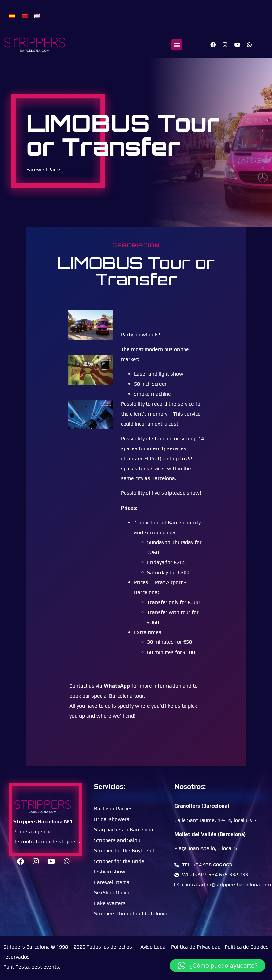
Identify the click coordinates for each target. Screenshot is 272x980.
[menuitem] (12, 16)
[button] (177, 45)
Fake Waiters (110, 903)
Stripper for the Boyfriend (124, 851)
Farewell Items (112, 882)
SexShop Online (112, 893)
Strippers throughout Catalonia (131, 914)
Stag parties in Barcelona (124, 830)
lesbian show (110, 872)
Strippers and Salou (117, 840)
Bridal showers (112, 819)
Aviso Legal (154, 947)
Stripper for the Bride (119, 861)
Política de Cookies (247, 947)
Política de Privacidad (196, 947)
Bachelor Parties (113, 809)
